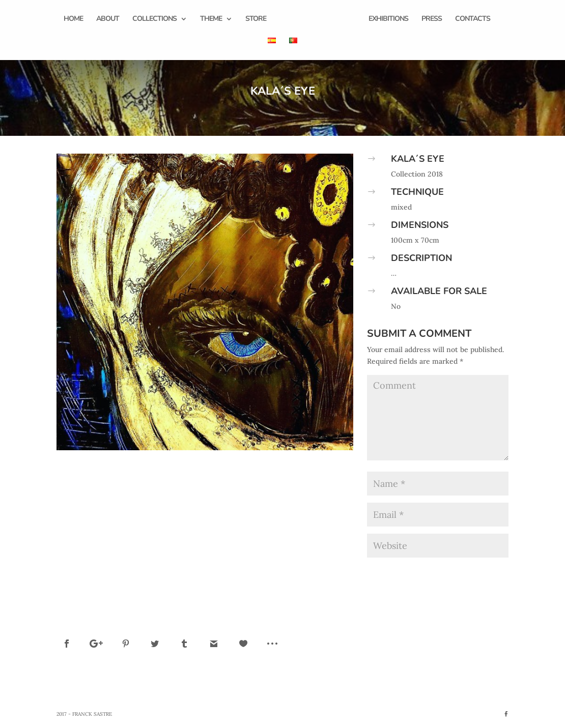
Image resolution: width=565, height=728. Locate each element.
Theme (211, 19)
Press (432, 19)
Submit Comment (467, 573)
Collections (154, 19)
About (108, 19)
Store (256, 19)
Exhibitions (388, 19)
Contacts (473, 19)
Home (73, 19)
